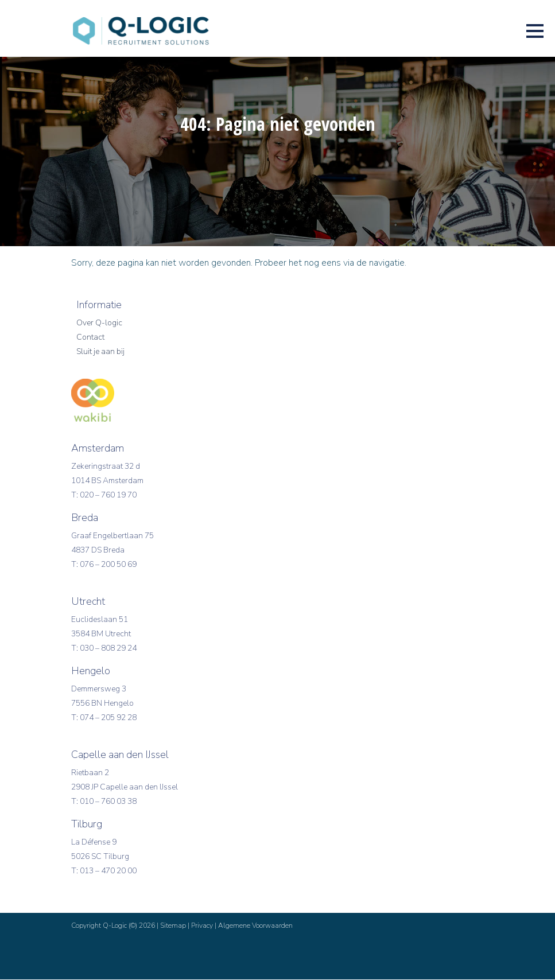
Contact (90, 338)
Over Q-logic (99, 323)
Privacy (202, 926)
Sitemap (173, 926)
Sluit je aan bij (100, 352)
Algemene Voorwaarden (255, 926)
